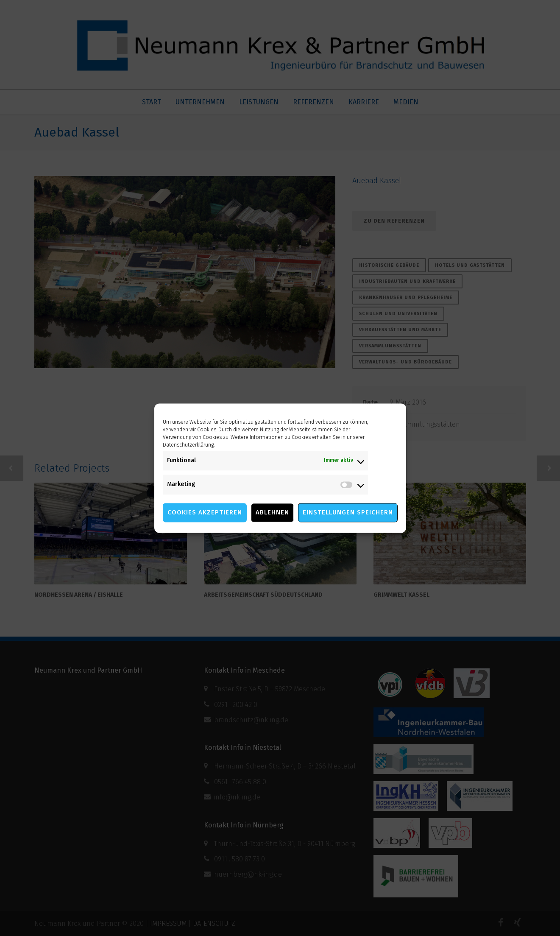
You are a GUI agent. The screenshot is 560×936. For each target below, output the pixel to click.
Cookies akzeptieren (205, 512)
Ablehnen (272, 512)
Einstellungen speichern (348, 512)
